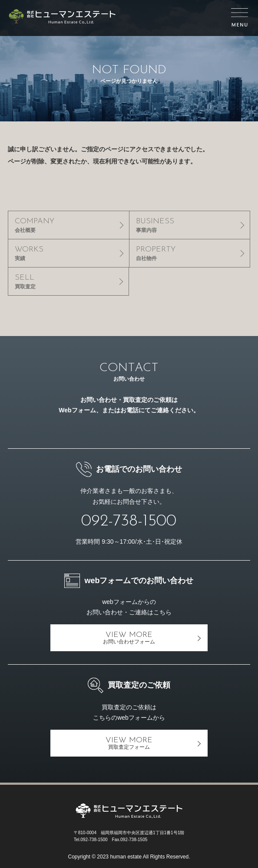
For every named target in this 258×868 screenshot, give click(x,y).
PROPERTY (190, 253)
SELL (68, 282)
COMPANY (69, 225)
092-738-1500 (129, 522)
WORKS (69, 253)
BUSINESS (190, 225)
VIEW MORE (129, 638)
